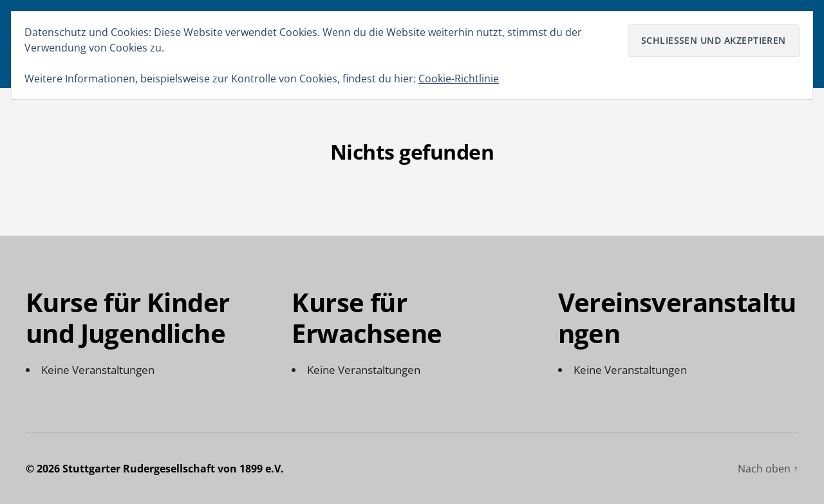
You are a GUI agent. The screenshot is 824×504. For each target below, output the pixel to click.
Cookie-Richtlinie (459, 79)
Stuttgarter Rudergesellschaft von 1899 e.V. (173, 469)
